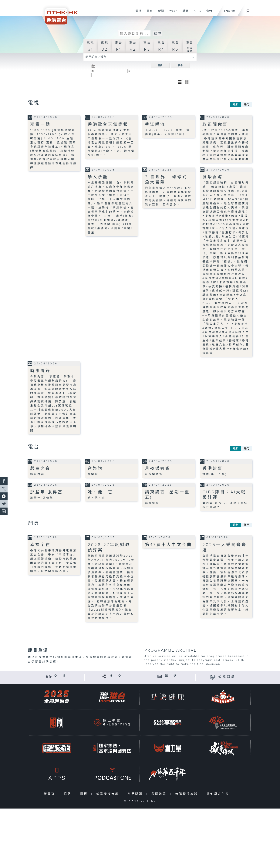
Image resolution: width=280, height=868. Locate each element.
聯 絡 (171, 676)
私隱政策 (160, 794)
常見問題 (136, 794)
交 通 (60, 676)
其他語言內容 (219, 794)
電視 (137, 13)
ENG (227, 11)
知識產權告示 (108, 794)
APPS (196, 13)
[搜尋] (248, 10)
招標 (85, 794)
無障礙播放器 (187, 794)
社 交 (116, 676)
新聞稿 (50, 794)
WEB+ (172, 13)
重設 (160, 66)
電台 (148, 13)
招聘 (68, 794)
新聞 (160, 13)
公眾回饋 (227, 677)
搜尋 (180, 66)
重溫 (184, 13)
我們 (208, 13)
